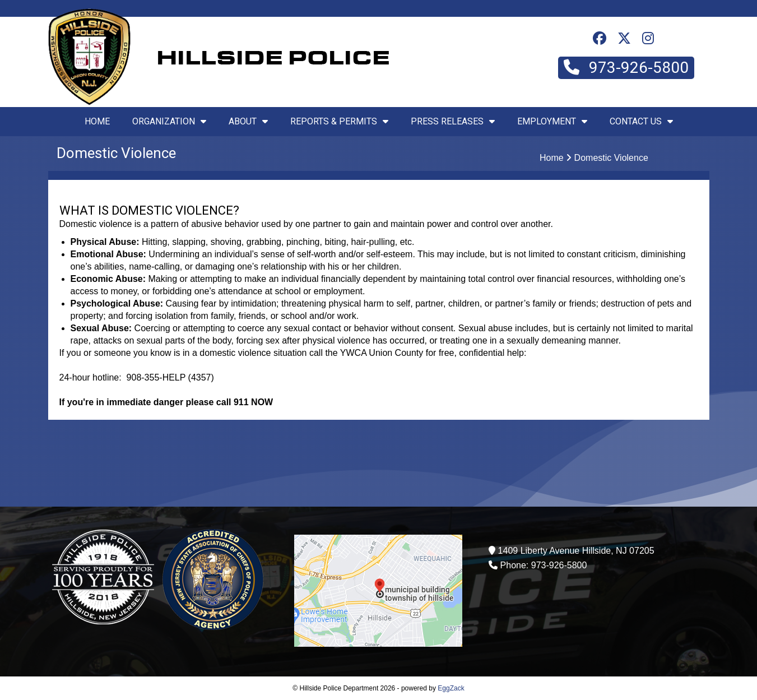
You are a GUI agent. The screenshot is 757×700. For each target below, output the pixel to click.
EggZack (451, 688)
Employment (552, 121)
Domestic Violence (611, 158)
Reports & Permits (339, 121)
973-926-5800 (626, 68)
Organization (169, 121)
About (248, 121)
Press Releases (453, 121)
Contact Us (641, 121)
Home (97, 121)
